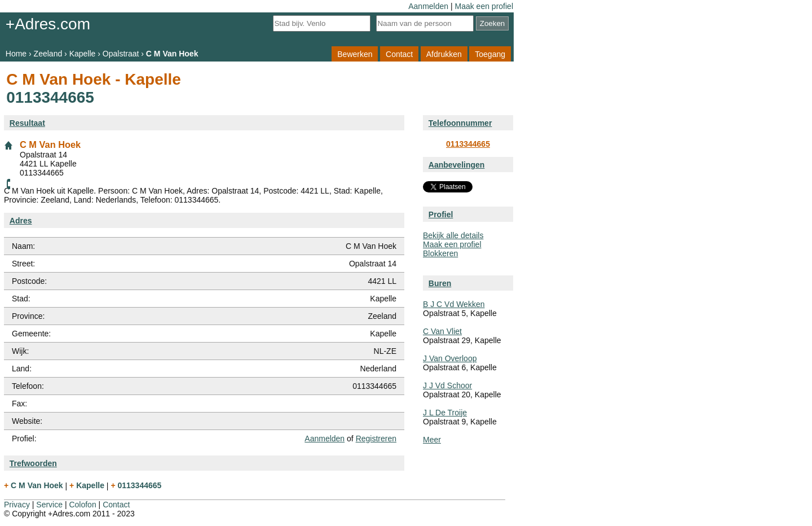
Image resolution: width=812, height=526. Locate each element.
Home (16, 54)
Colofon (82, 505)
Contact (399, 54)
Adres (21, 221)
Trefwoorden (33, 463)
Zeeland (48, 54)
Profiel (441, 214)
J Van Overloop (450, 358)
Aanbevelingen (457, 165)
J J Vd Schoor (447, 385)
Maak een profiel (484, 6)
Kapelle (83, 54)
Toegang (490, 54)
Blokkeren (440, 253)
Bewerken (355, 54)
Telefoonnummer (460, 123)
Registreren (376, 439)
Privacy (17, 505)
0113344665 (468, 144)
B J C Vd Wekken (454, 304)
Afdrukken (444, 54)
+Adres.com (48, 24)
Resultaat (27, 123)
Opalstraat (121, 54)
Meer (432, 440)
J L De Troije (445, 413)
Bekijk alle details (453, 235)
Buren (440, 283)
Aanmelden (428, 6)
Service (49, 505)
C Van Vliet (442, 331)
